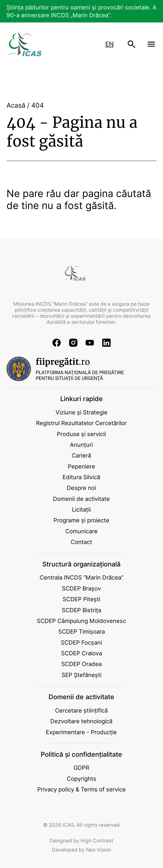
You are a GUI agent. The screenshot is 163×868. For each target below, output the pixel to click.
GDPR (81, 768)
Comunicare (81, 531)
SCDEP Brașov (81, 588)
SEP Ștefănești (81, 675)
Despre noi (81, 488)
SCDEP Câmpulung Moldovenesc (81, 621)
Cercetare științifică (81, 710)
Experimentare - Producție (81, 732)
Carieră (81, 455)
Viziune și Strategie (81, 412)
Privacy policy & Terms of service (81, 789)
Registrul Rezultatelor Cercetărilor (81, 423)
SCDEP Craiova (81, 653)
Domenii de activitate (81, 499)
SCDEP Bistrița (81, 610)
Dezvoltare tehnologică (81, 721)
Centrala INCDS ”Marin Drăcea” (81, 577)
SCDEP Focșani (81, 642)
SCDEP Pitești (81, 599)
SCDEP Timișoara (81, 631)
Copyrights (81, 779)
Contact (81, 542)
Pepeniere (81, 466)
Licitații (81, 509)
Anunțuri (81, 445)
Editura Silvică (81, 477)
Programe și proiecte (81, 520)
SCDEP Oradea (81, 664)
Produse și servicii (81, 434)
